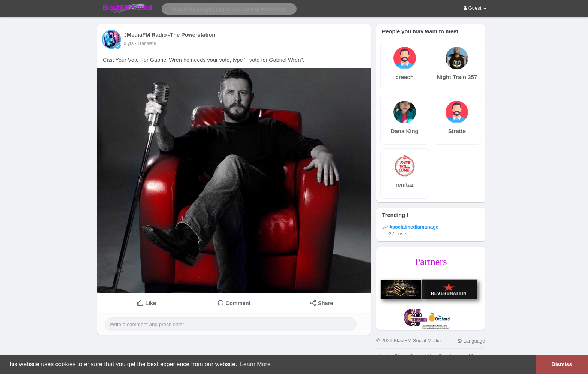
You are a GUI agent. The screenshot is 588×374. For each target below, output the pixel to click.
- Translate (145, 43)
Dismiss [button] (562, 364)
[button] (229, 8)
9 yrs (129, 43)
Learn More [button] (255, 364)
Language (471, 341)
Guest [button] (475, 8)
